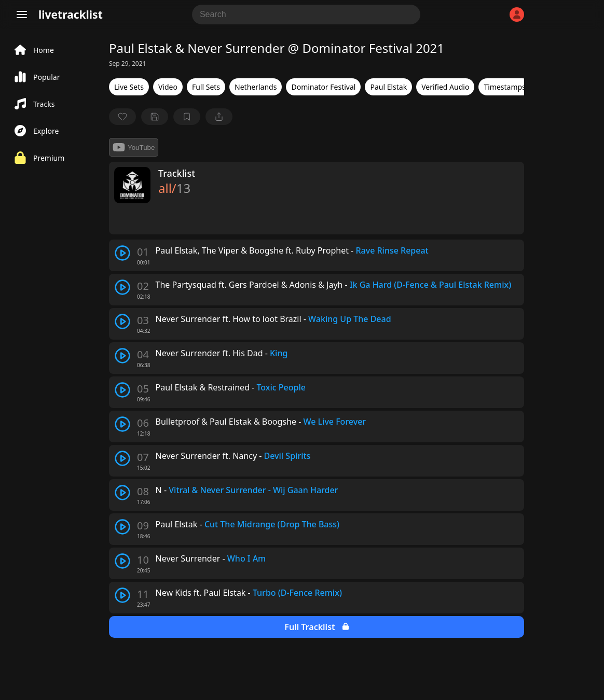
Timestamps (504, 87)
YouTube (134, 147)
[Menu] (22, 15)
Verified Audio (445, 87)
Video (168, 87)
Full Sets (206, 87)
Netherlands (256, 87)
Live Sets (129, 87)
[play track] (122, 253)
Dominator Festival (323, 87)
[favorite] (122, 117)
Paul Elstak (388, 87)
